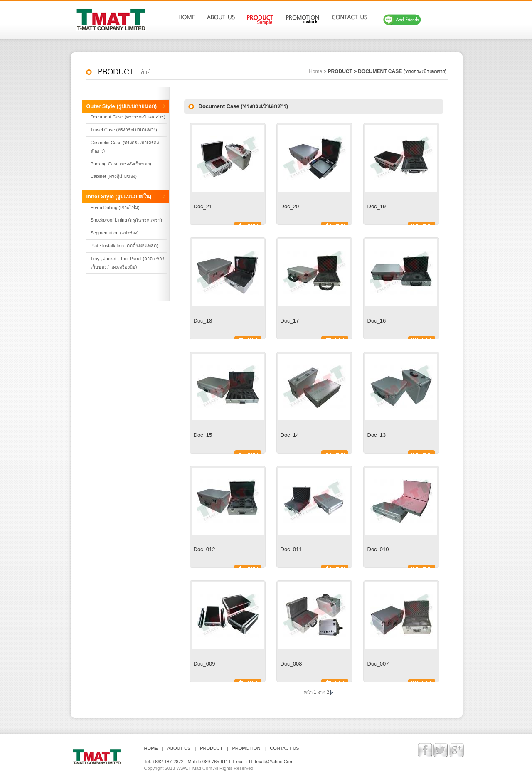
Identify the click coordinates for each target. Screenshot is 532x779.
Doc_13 (377, 435)
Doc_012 (204, 549)
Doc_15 (203, 435)
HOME (151, 748)
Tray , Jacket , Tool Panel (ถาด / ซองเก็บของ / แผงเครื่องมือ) (128, 263)
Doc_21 (203, 206)
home (315, 71)
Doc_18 (203, 321)
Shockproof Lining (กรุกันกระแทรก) (126, 220)
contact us (284, 748)
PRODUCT (211, 748)
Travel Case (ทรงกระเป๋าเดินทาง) (124, 130)
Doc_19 (377, 206)
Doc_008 (291, 664)
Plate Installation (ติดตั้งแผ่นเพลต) (124, 246)
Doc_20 (290, 206)
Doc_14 (290, 435)
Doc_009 (204, 664)
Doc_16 (377, 321)
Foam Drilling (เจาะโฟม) (115, 207)
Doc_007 (378, 664)
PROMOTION (246, 748)
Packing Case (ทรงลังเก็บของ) (121, 164)
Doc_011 (291, 549)
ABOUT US (179, 748)
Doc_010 (378, 549)
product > (342, 71)
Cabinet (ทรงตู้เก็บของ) (114, 176)
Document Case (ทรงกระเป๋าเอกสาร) (402, 71)
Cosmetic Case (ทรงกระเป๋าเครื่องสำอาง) (125, 147)
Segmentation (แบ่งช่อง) (115, 233)
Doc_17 (290, 321)
